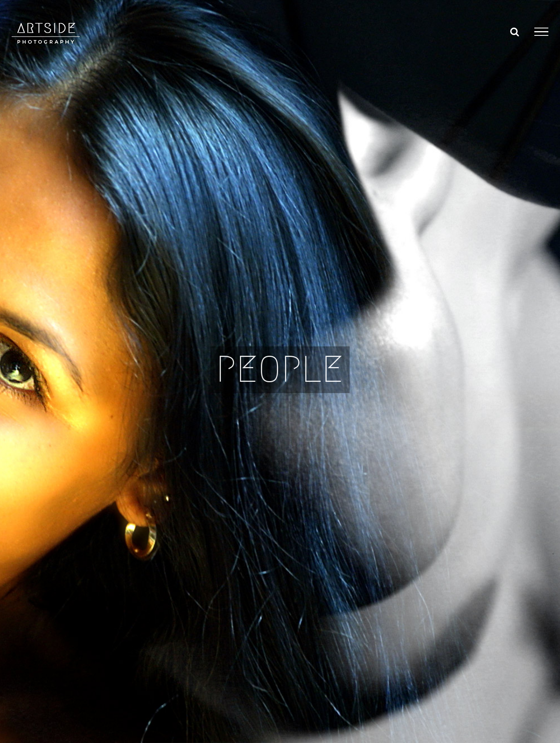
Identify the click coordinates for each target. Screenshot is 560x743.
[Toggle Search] (514, 32)
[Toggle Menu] (541, 32)
